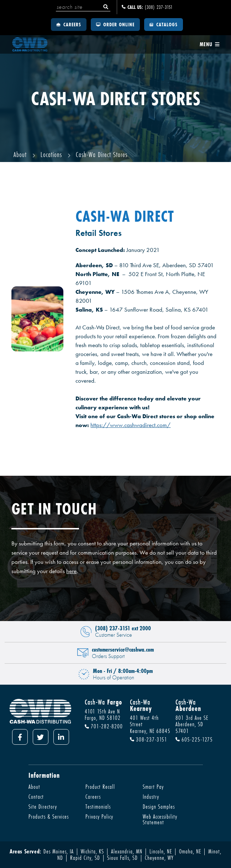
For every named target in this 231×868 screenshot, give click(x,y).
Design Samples (159, 807)
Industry (151, 797)
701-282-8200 (104, 727)
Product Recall (100, 787)
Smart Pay (153, 787)
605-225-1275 (194, 740)
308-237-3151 (149, 740)
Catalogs (164, 25)
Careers (69, 25)
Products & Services (49, 816)
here (71, 571)
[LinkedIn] (61, 737)
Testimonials (98, 807)
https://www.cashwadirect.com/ (130, 425)
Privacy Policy (99, 816)
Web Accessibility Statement (160, 819)
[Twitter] (41, 737)
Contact (36, 797)
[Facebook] (20, 737)
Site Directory (43, 807)
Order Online (115, 25)
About (34, 787)
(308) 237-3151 (147, 7)
